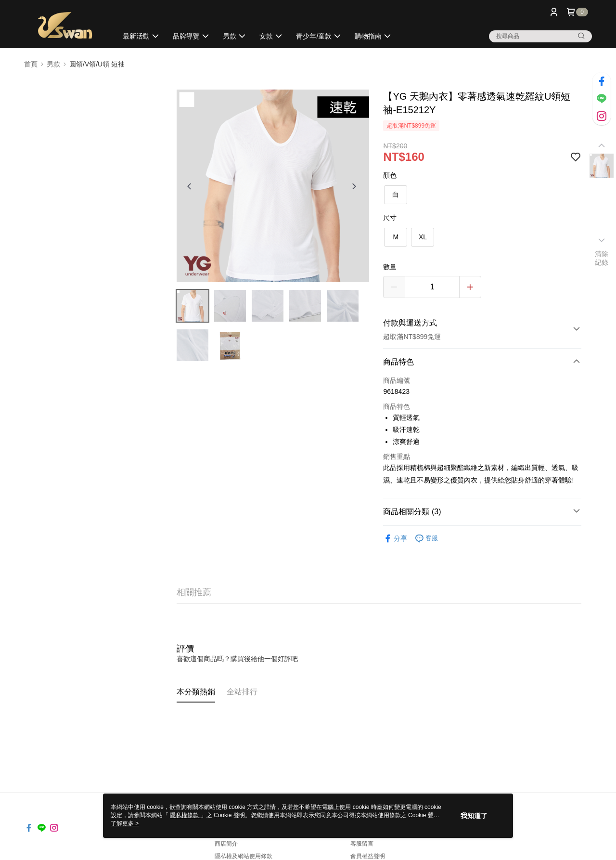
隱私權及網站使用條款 (244, 856)
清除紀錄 (602, 258)
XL (423, 237)
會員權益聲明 (368, 856)
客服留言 (362, 844)
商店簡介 (226, 844)
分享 (395, 539)
